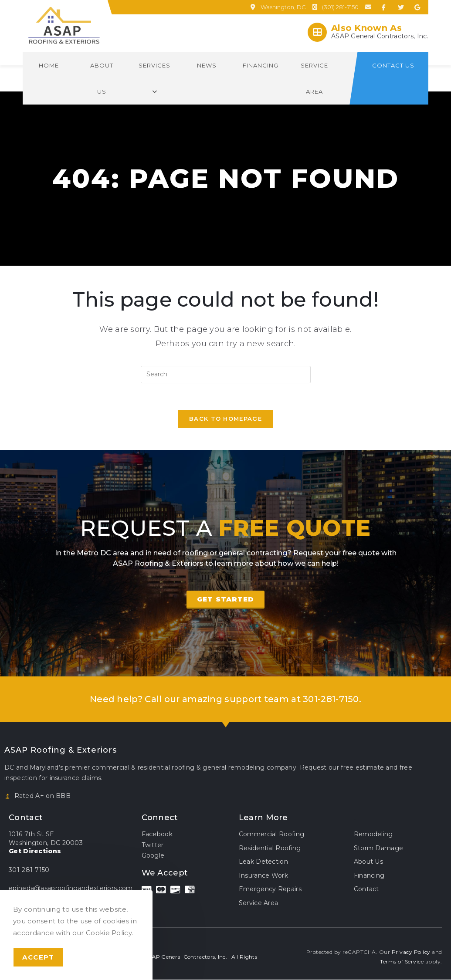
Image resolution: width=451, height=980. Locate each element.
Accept (38, 957)
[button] (225, 600)
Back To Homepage (225, 419)
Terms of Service (402, 961)
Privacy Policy (411, 952)
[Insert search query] (226, 375)
